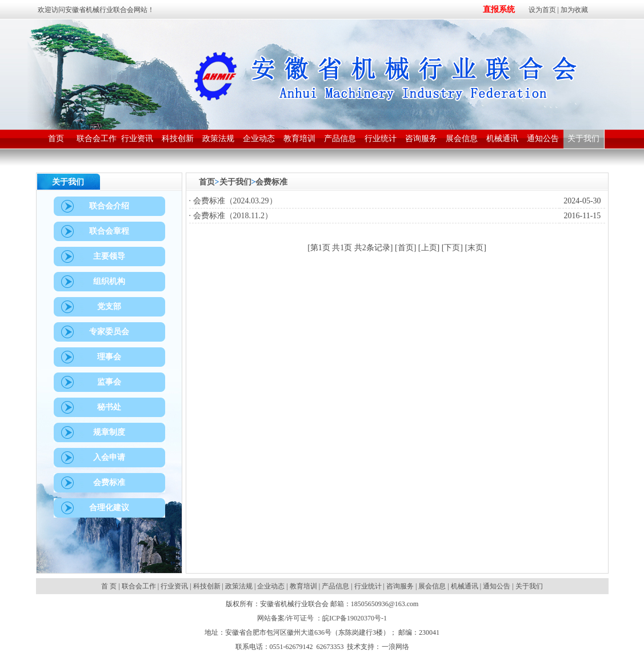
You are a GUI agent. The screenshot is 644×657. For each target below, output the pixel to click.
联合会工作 (139, 586)
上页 (429, 248)
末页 (475, 248)
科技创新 (207, 586)
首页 (207, 182)
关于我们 (235, 182)
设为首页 (542, 10)
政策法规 (239, 586)
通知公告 (497, 586)
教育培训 (303, 586)
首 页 (110, 586)
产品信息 (335, 586)
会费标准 (271, 182)
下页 (452, 248)
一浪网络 (395, 647)
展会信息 (432, 586)
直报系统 (499, 9)
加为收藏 (574, 10)
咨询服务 (400, 586)
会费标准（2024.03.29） (235, 201)
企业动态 (271, 586)
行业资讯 (174, 586)
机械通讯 (465, 586)
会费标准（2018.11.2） (233, 216)
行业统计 (368, 586)
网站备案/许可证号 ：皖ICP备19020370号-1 (322, 618)
